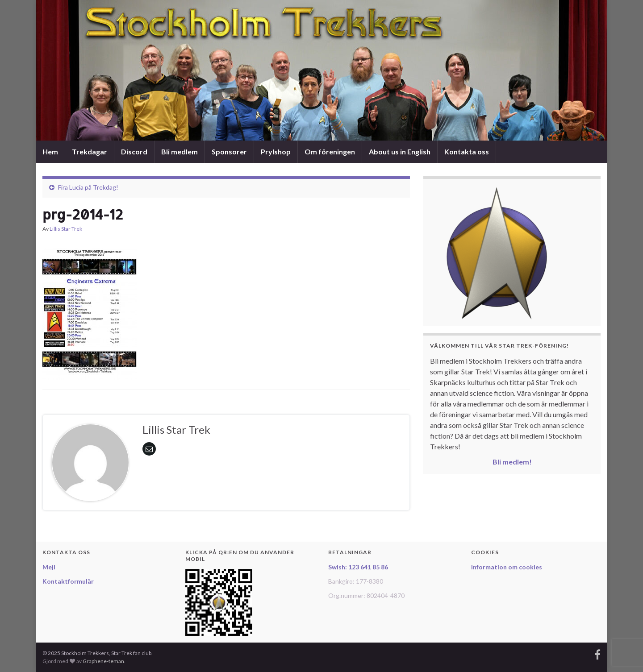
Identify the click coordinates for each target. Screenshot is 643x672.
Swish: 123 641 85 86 (358, 567)
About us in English (400, 151)
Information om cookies (507, 567)
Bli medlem (180, 151)
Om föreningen (330, 151)
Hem (50, 151)
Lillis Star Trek (66, 229)
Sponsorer (229, 151)
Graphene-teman (103, 661)
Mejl (49, 567)
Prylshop (276, 151)
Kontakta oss (467, 151)
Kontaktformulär (68, 581)
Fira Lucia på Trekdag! (88, 187)
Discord (134, 151)
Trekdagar (90, 151)
